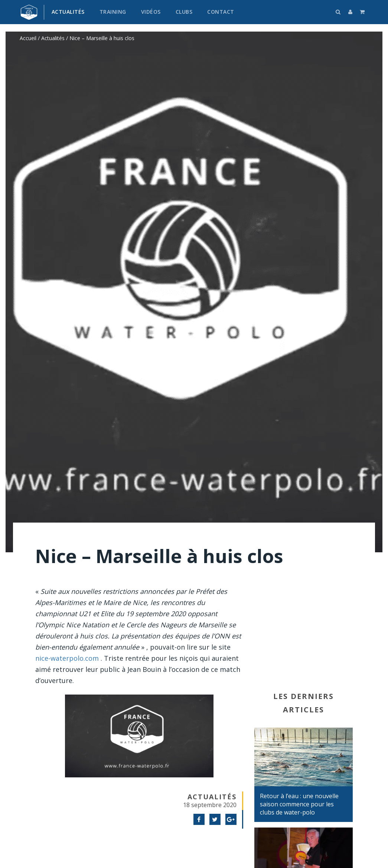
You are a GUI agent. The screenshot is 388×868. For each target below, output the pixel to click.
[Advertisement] (304, 636)
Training (113, 12)
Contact (221, 12)
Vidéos (151, 12)
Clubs (184, 12)
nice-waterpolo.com (67, 658)
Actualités (68, 12)
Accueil (28, 38)
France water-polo (29, 12)
